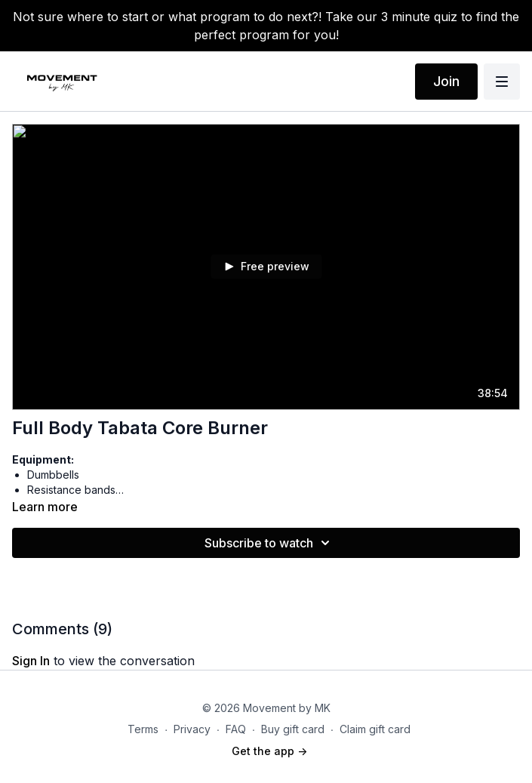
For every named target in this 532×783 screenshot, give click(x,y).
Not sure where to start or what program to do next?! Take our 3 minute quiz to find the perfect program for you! (266, 26)
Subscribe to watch (269, 543)
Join (446, 81)
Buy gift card (293, 729)
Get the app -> (269, 751)
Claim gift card (375, 729)
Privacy (192, 729)
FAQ (236, 729)
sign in (31, 661)
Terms (143, 729)
